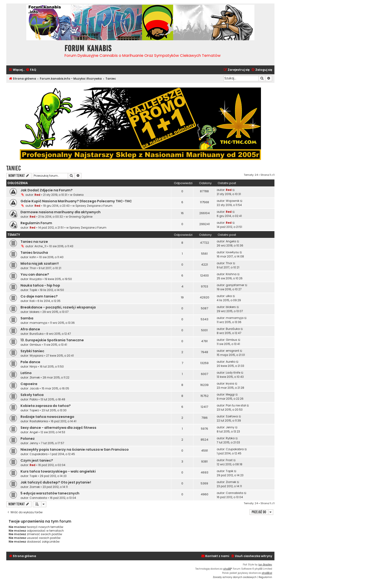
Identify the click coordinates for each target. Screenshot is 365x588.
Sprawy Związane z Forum (94, 206)
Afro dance (30, 329)
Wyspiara (36, 356)
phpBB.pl (267, 573)
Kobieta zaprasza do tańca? (46, 406)
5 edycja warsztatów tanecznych (50, 493)
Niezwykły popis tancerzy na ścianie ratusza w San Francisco (75, 449)
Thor (33, 268)
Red (37, 195)
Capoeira (29, 384)
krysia (230, 384)
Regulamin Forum (36, 223)
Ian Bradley (265, 565)
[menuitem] (31, 70)
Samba (27, 318)
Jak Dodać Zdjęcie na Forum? (47, 190)
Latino (26, 373)
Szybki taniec (32, 351)
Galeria (78, 195)
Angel (34, 432)
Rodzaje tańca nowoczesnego (47, 417)
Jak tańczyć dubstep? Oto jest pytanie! (56, 482)
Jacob (34, 388)
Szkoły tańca (32, 395)
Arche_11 (40, 246)
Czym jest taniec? (37, 460)
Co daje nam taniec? (39, 296)
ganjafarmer (235, 285)
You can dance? (35, 274)
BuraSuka (37, 334)
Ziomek (35, 487)
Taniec (14, 168)
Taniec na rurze (34, 242)
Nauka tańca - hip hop (40, 285)
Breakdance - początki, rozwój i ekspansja (58, 307)
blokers (35, 312)
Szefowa (232, 416)
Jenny (230, 427)
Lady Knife (233, 373)
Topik (33, 290)
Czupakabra (39, 454)
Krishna (231, 274)
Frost (229, 460)
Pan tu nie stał (236, 405)
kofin (33, 257)
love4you (232, 252)
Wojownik (233, 201)
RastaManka (39, 421)
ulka (229, 296)
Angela (231, 241)
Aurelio (231, 362)
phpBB (227, 569)
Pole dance (30, 362)
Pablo (34, 399)
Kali (32, 301)
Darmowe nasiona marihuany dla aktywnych (61, 212)
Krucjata (36, 279)
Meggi (230, 394)
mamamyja (38, 323)
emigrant (232, 351)
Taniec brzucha (34, 253)
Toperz (34, 410)
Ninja (33, 367)
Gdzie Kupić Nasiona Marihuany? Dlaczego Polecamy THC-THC (76, 201)
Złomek (35, 377)
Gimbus (35, 345)
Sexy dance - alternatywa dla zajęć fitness (58, 428)
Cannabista (38, 498)
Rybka (230, 438)
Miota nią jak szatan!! (40, 264)
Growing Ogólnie (81, 217)
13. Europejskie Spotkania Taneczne (52, 340)
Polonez (28, 439)
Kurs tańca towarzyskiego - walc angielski (58, 471)
